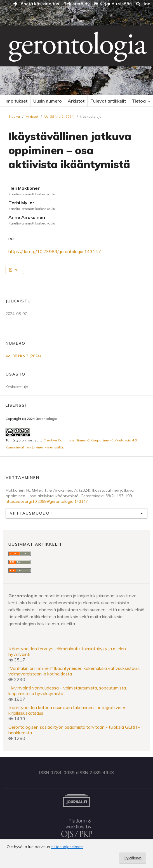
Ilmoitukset (16, 101)
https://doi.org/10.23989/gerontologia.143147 (55, 251)
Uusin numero (48, 101)
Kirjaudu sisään (113, 4)
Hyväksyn (133, 858)
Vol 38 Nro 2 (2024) (59, 116)
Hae (143, 4)
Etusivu (14, 116)
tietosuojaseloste (67, 847)
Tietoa (139, 101)
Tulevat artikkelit (108, 101)
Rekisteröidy (77, 4)
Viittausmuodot (31, 513)
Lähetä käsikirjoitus (36, 4)
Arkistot (76, 101)
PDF (17, 270)
